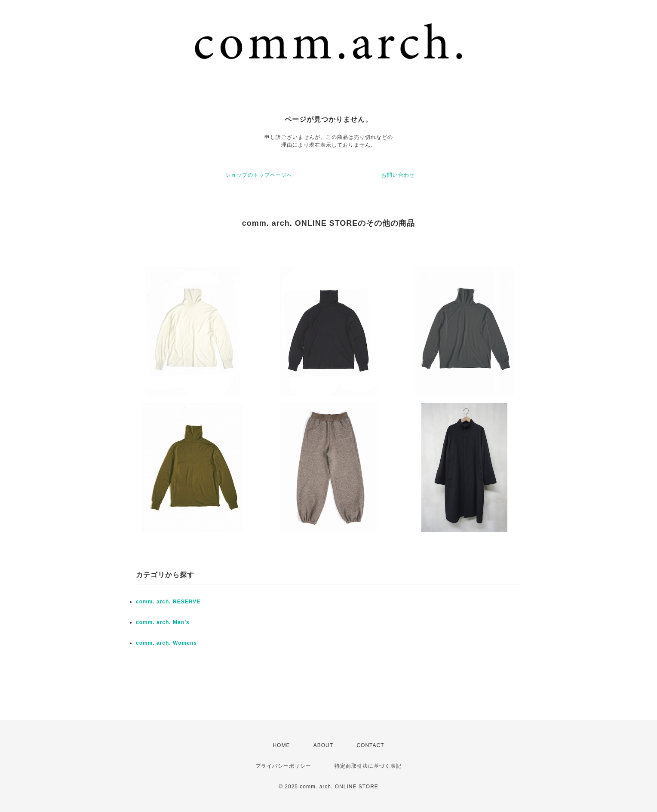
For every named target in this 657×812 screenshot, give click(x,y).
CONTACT (370, 745)
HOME (281, 745)
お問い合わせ (398, 175)
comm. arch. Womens (166, 643)
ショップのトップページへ (259, 175)
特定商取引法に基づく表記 (368, 766)
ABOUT (323, 745)
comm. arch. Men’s (163, 622)
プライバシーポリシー (283, 766)
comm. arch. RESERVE (168, 602)
